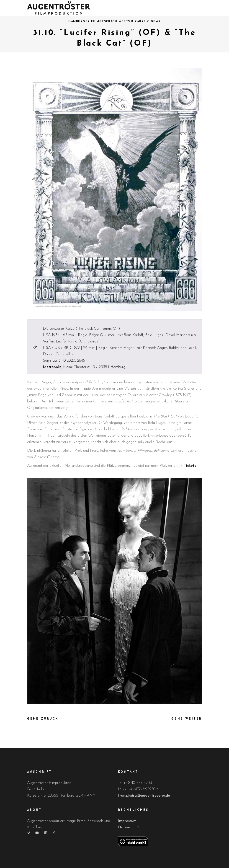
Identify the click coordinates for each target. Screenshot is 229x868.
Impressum (127, 821)
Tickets (190, 466)
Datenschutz (129, 827)
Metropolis (52, 367)
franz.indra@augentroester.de (144, 796)
